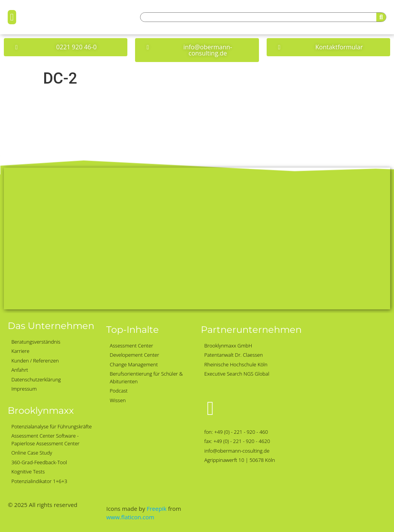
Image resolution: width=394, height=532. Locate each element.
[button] (12, 17)
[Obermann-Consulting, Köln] (197, 238)
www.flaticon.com (130, 517)
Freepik (157, 509)
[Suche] (381, 17)
